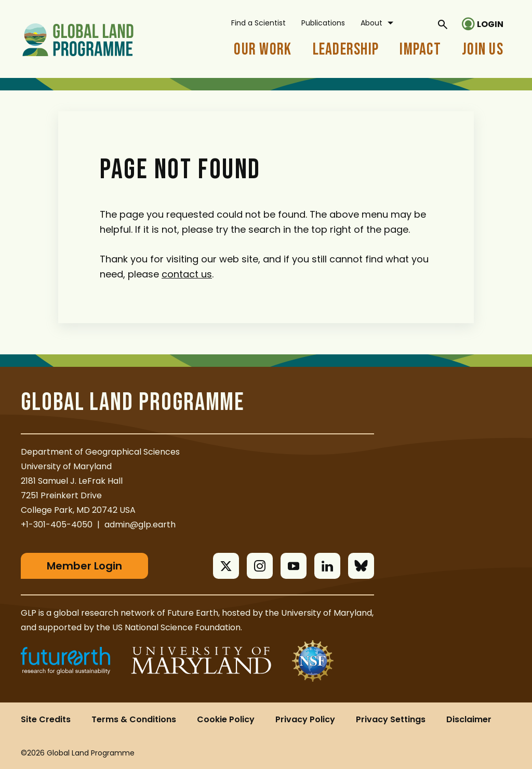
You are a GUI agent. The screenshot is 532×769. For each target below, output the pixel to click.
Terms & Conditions (134, 719)
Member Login (84, 566)
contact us (187, 274)
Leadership (346, 50)
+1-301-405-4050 (57, 525)
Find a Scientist (258, 23)
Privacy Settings (391, 719)
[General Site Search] (443, 24)
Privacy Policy (305, 719)
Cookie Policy (226, 719)
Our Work (263, 50)
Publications (323, 23)
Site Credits (46, 719)
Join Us (483, 50)
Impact (420, 50)
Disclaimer (469, 719)
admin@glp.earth (140, 525)
